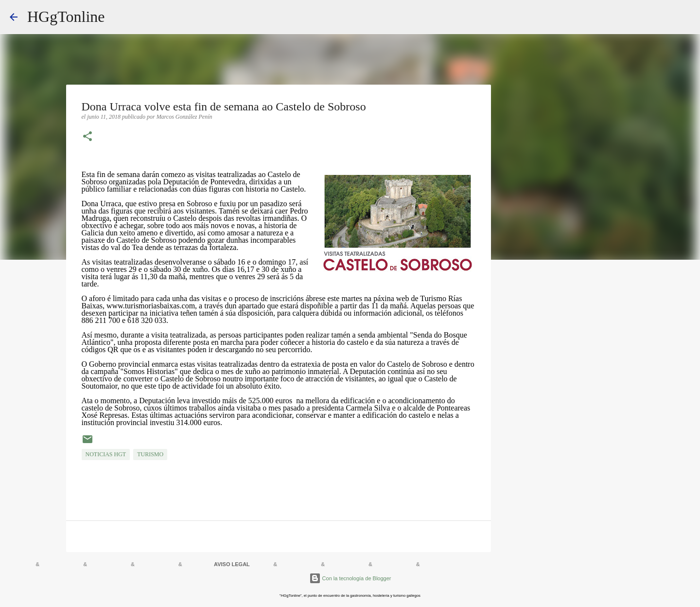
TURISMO (150, 454)
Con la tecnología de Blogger (350, 578)
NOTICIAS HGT (106, 454)
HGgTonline (66, 17)
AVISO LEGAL (232, 564)
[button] (87, 137)
